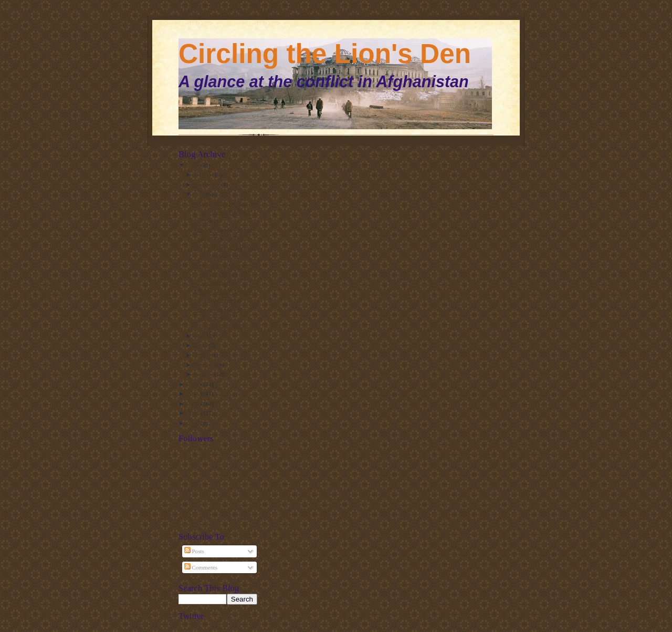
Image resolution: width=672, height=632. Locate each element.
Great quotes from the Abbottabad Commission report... (222, 318)
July (200, 194)
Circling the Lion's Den (325, 54)
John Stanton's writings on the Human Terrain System (224, 211)
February (206, 365)
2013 (194, 165)
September (208, 184)
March (203, 355)
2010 (194, 403)
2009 (194, 413)
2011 (194, 393)
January (205, 374)
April (202, 345)
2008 (194, 423)
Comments (201, 567)
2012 (194, 384)
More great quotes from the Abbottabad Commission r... (221, 273)
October (205, 174)
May (201, 336)
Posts (194, 551)
